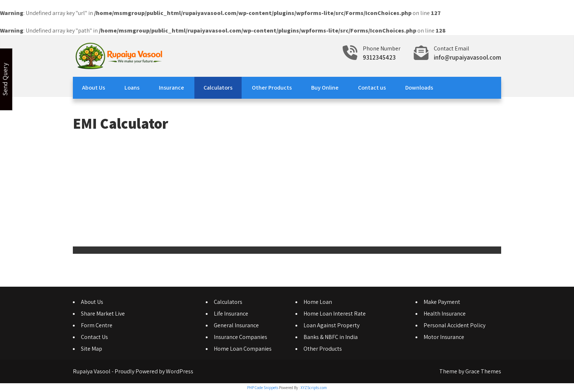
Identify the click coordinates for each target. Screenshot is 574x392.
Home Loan (318, 302)
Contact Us (94, 337)
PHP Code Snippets (263, 388)
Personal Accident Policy (454, 325)
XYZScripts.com (314, 388)
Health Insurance (445, 314)
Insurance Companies (241, 337)
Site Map (92, 349)
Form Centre (97, 325)
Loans (132, 88)
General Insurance (236, 325)
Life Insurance (231, 314)
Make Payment (442, 302)
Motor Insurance (444, 337)
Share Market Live (103, 314)
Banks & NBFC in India (331, 337)
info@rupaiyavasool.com (467, 57)
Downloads (419, 88)
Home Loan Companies (243, 349)
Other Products (272, 88)
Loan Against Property (331, 325)
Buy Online (325, 88)
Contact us (372, 88)
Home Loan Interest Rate (335, 314)
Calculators (218, 88)
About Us (94, 88)
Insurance (172, 88)
